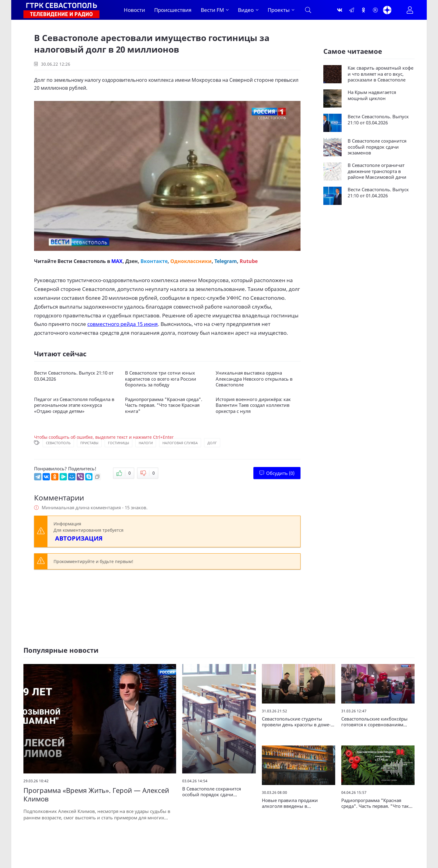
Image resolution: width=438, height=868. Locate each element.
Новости (134, 10)
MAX (117, 261)
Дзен (132, 261)
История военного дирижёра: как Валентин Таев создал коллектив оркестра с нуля (253, 405)
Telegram (226, 261)
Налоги (146, 443)
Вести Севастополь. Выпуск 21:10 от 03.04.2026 (74, 376)
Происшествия (173, 10)
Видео (246, 10)
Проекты (279, 10)
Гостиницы (118, 443)
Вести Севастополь (82, 261)
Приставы (89, 443)
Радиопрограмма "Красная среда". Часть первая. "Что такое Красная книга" (164, 405)
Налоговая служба (180, 443)
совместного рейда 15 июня (123, 324)
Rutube (249, 261)
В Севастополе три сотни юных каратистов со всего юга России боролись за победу (161, 379)
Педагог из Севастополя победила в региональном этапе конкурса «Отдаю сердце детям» (74, 405)
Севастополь (58, 443)
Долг (212, 443)
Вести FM (212, 10)
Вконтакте (154, 261)
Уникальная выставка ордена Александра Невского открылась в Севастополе (254, 379)
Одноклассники (191, 261)
